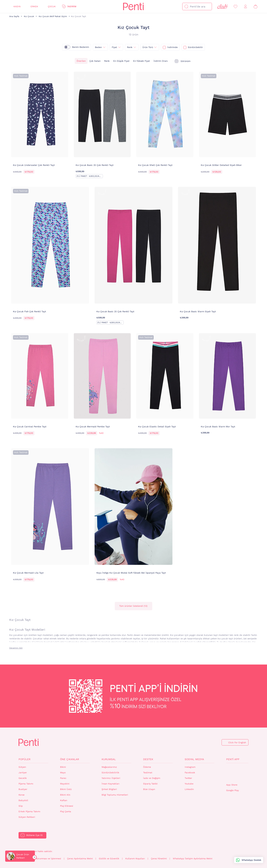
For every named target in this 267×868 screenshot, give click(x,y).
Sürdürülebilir (195, 47)
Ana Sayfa (14, 16)
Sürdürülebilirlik (110, 773)
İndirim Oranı (161, 61)
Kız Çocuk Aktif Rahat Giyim (53, 16)
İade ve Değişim (152, 778)
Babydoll (23, 800)
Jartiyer (23, 773)
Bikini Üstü (66, 789)
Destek (148, 759)
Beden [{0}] (98, 47)
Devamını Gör (16, 648)
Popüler (24, 759)
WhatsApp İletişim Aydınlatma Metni (193, 859)
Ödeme (147, 767)
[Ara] (186, 6)
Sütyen (22, 767)
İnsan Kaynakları (111, 784)
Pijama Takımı (26, 784)
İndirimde (172, 47)
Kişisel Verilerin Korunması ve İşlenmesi (40, 859)
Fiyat (114, 47)
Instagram (190, 767)
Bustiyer (23, 789)
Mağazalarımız (109, 767)
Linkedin (189, 789)
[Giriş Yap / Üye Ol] (245, 7)
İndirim (72, 6)
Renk (107, 61)
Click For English (237, 743)
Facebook (190, 773)
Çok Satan (95, 61)
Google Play (233, 790)
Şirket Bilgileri (109, 789)
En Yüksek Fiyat (141, 61)
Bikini (63, 767)
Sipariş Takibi (150, 784)
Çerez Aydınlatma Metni (80, 859)
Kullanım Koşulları (135, 859)
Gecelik (23, 778)
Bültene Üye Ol (34, 835)
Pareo (63, 778)
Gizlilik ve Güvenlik (109, 859)
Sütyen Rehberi (27, 817)
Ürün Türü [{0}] (148, 47)
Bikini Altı (65, 795)
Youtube (189, 784)
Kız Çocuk (29, 16)
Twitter (188, 778)
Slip (21, 806)
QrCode (234, 773)
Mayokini (65, 784)
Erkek (34, 6)
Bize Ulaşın (149, 789)
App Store (232, 785)
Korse (22, 795)
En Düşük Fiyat (121, 61)
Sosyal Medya (194, 759)
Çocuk (52, 6)
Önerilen (81, 61)
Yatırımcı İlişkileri (111, 778)
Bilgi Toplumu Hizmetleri (115, 795)
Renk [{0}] (130, 47)
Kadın (17, 6)
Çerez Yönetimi (159, 859)
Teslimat (148, 773)
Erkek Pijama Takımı (29, 811)
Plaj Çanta (66, 811)
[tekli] (182, 61)
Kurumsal (109, 759)
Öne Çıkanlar (70, 759)
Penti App (233, 759)
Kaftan (64, 800)
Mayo (63, 773)
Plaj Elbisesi (67, 806)
